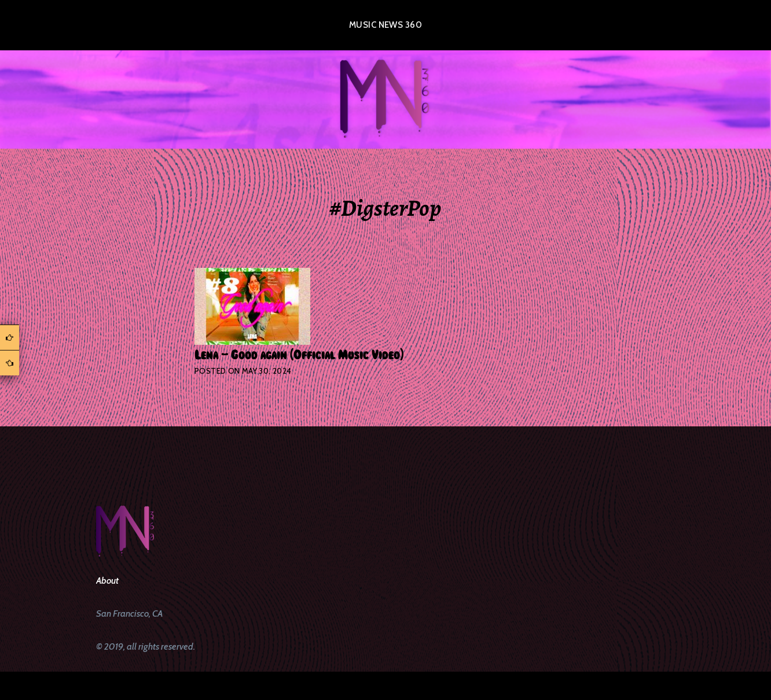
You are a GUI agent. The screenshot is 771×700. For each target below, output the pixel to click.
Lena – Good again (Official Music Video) (299, 355)
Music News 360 (385, 25)
